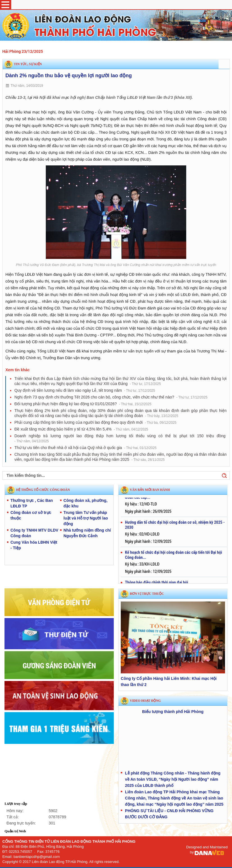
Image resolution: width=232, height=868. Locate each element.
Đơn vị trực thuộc (147, 594)
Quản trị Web (15, 831)
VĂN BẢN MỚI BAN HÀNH (150, 490)
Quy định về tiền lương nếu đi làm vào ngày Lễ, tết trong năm (85, 390)
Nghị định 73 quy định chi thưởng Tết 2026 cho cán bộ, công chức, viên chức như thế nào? (111, 397)
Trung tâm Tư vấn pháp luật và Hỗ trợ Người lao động (86, 518)
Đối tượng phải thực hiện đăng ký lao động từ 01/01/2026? (83, 404)
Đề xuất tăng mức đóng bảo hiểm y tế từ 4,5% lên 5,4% (81, 429)
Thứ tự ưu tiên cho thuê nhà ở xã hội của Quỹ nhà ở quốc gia (85, 448)
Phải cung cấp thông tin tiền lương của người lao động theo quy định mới (95, 422)
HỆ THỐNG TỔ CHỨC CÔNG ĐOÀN (43, 490)
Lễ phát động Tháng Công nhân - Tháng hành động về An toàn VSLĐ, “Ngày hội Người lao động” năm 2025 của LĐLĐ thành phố (173, 779)
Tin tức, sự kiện (28, 64)
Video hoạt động (145, 701)
